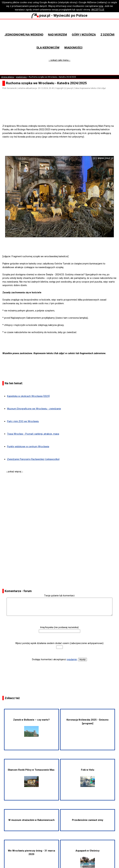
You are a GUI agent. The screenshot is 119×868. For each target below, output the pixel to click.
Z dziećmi (107, 35)
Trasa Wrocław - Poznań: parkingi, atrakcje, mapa (33, 434)
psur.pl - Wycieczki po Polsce (59, 15)
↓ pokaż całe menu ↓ (59, 60)
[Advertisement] (61, 115)
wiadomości (21, 77)
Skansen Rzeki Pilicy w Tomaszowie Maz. (31, 778)
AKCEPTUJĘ (98, 10)
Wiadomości (73, 48)
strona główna (7, 77)
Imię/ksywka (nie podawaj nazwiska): (60, 627)
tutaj (101, 6)
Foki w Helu (88, 778)
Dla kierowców (48, 48)
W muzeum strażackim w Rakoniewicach (31, 820)
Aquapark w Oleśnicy (88, 859)
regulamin (72, 659)
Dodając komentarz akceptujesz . (55, 659)
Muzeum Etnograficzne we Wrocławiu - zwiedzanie (34, 409)
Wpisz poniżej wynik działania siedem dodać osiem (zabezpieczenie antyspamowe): (60, 643)
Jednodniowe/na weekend (24, 35)
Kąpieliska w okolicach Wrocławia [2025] (28, 396)
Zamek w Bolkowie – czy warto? (31, 728)
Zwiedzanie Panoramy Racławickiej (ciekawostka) (33, 459)
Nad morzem (57, 35)
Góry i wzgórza (84, 35)
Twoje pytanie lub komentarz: (60, 596)
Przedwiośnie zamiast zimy (88, 820)
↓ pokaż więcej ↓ (15, 472)
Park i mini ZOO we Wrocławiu (23, 421)
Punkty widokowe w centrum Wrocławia (28, 447)
